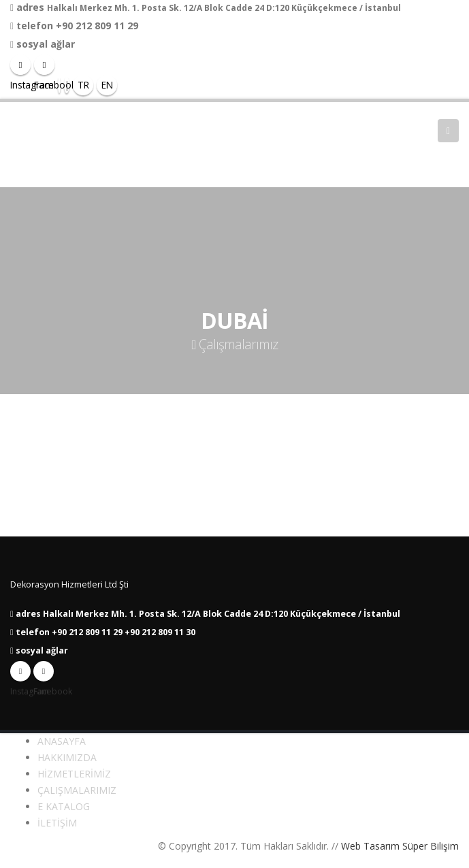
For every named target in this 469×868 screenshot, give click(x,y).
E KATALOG (64, 806)
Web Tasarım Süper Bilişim (400, 846)
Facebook (44, 674)
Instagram (20, 674)
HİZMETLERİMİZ (74, 774)
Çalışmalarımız (234, 344)
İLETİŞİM (57, 823)
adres (30, 7)
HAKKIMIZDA (67, 757)
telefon (35, 26)
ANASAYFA (62, 741)
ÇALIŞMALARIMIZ (77, 790)
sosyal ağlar (46, 44)
